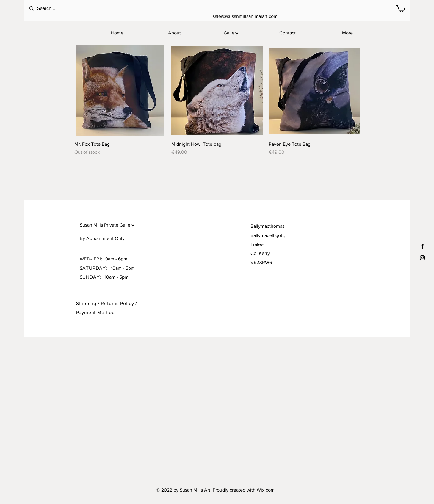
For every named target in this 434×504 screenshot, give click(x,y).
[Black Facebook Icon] (422, 246)
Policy (128, 303)
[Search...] (54, 8)
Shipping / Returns (98, 303)
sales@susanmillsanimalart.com (245, 16)
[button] (401, 8)
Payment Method (95, 312)
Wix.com (266, 490)
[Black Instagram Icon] (422, 258)
